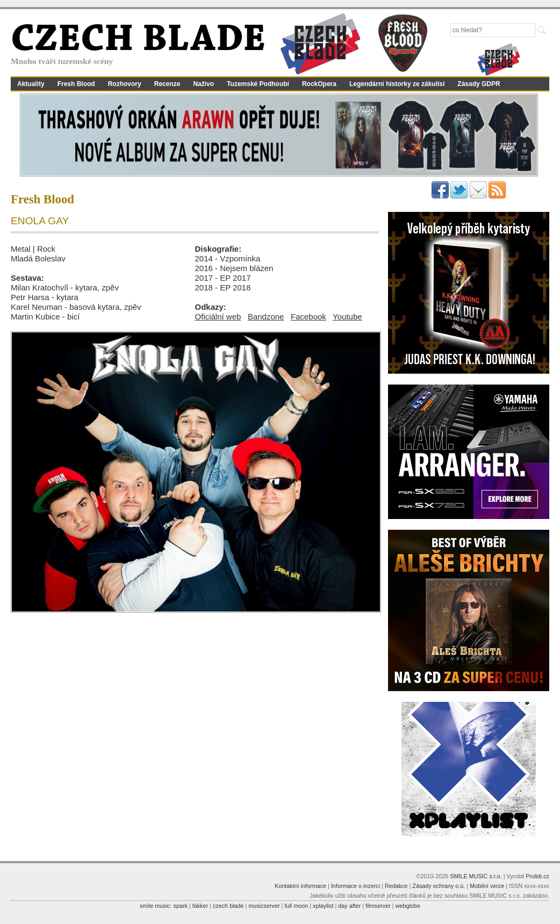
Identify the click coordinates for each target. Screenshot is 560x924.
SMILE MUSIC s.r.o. (476, 876)
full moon (296, 906)
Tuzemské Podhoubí (258, 84)
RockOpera (319, 84)
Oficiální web (218, 317)
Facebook (308, 317)
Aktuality (31, 84)
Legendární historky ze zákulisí (397, 84)
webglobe (408, 906)
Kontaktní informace (300, 886)
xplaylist (323, 906)
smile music (155, 906)
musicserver (264, 906)
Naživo (203, 84)
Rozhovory (125, 84)
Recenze (167, 84)
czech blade (228, 906)
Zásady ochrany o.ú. (439, 886)
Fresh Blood (76, 84)
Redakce (396, 886)
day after (349, 906)
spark (180, 906)
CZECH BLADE (138, 41)
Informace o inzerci (356, 886)
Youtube (347, 317)
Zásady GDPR (479, 84)
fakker (200, 906)
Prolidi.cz (537, 876)
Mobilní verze (487, 886)
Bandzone (266, 317)
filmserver (378, 906)
